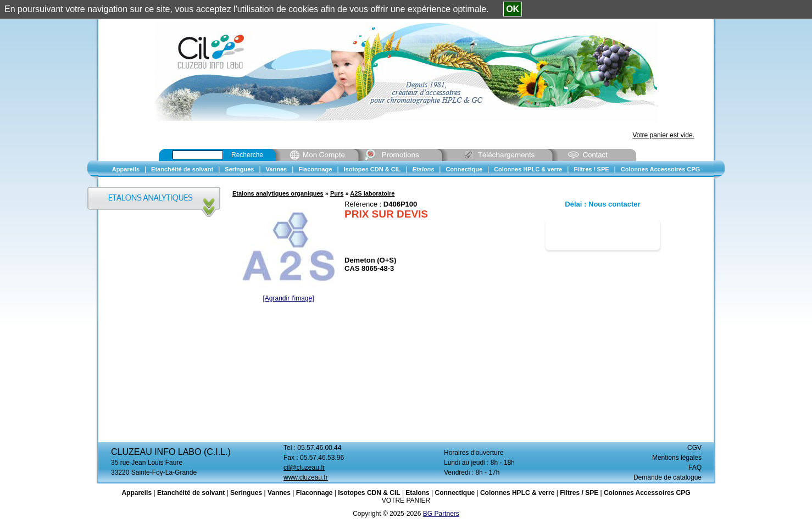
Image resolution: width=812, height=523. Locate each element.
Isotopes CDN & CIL (369, 493)
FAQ (695, 468)
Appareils (137, 493)
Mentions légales (677, 458)
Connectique (455, 493)
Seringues (246, 493)
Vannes (279, 493)
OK (513, 9)
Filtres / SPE (579, 493)
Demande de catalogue (668, 477)
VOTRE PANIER (406, 500)
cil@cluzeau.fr (304, 468)
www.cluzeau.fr (306, 477)
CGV (694, 448)
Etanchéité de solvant (191, 493)
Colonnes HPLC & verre (517, 493)
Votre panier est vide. (663, 135)
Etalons (417, 493)
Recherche (247, 155)
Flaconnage (315, 493)
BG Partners (441, 514)
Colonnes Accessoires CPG (647, 493)
